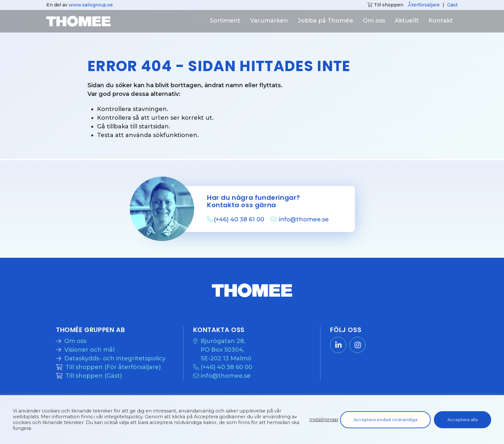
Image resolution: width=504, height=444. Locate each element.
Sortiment (225, 21)
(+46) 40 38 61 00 (240, 219)
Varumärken (269, 21)
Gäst (452, 5)
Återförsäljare (424, 5)
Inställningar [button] (324, 420)
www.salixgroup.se (91, 5)
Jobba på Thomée (325, 21)
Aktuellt (407, 21)
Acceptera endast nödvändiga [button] (385, 420)
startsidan (154, 126)
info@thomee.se (304, 219)
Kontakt (441, 21)
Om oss (374, 21)
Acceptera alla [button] (463, 420)
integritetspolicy (124, 417)
